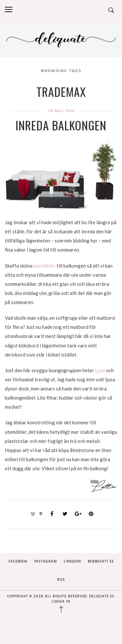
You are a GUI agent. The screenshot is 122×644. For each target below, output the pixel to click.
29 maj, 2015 (61, 111)
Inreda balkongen (61, 125)
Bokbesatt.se (101, 561)
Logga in (61, 601)
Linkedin (72, 561)
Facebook (18, 561)
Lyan (100, 370)
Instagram (46, 561)
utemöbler (45, 266)
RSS (61, 580)
